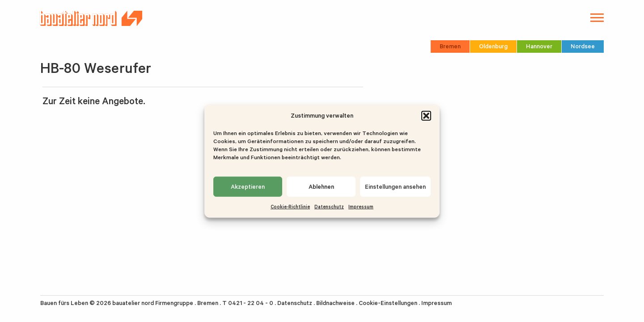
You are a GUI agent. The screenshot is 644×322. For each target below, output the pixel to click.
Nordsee (583, 46)
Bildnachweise (335, 303)
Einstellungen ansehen (395, 186)
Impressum (361, 207)
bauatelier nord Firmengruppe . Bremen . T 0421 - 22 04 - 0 (193, 303)
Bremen (450, 46)
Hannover (539, 46)
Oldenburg (493, 46)
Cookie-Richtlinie (290, 207)
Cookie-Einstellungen (388, 303)
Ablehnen (321, 186)
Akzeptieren (248, 186)
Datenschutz (329, 207)
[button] (426, 115)
